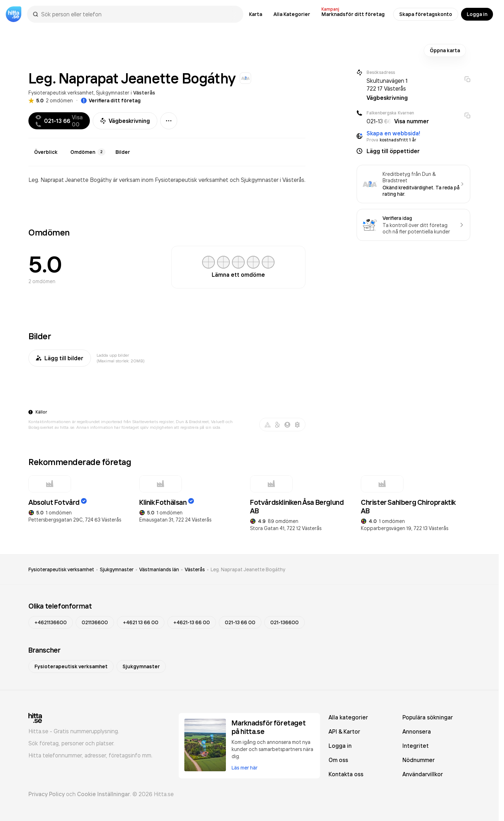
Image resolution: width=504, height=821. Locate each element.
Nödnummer (419, 760)
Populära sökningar (428, 717)
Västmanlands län (159, 569)
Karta (256, 14)
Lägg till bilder (60, 358)
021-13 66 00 (240, 622)
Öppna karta (445, 50)
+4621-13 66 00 (192, 622)
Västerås (144, 93)
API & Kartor (344, 731)
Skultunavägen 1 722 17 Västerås (387, 85)
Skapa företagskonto (426, 14)
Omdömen (88, 152)
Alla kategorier (348, 717)
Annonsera (417, 731)
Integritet (416, 746)
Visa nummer (412, 121)
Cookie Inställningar (104, 794)
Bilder (123, 152)
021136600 (95, 622)
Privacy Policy (47, 794)
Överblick (46, 152)
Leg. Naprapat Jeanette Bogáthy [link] (248, 569)
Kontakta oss (346, 774)
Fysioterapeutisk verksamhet (61, 93)
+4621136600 (51, 622)
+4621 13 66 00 (141, 622)
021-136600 (284, 622)
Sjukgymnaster (113, 93)
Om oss (338, 760)
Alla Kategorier (292, 14)
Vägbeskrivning (125, 121)
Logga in (477, 14)
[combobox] (139, 14)
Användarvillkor (423, 774)
